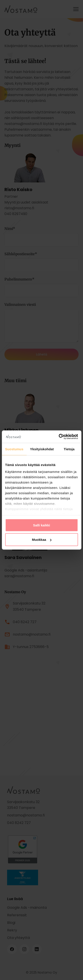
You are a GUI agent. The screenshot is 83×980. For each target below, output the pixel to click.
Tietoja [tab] (69, 449)
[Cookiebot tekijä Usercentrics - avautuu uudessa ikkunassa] (59, 437)
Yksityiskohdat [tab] (42, 449)
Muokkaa (42, 540)
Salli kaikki (41, 525)
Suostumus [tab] (14, 449)
